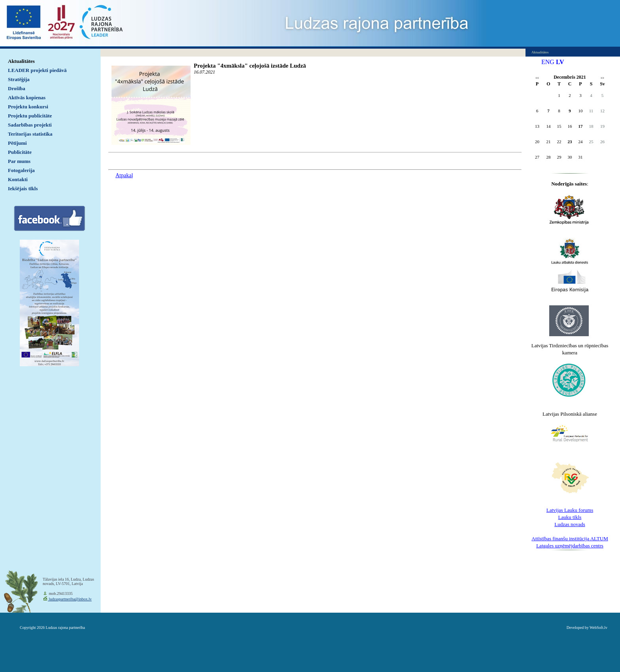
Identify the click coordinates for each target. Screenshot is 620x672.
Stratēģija (19, 79)
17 (581, 126)
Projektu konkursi (28, 107)
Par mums (19, 161)
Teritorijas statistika (30, 134)
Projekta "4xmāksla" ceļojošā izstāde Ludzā (250, 66)
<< (537, 78)
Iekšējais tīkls (23, 188)
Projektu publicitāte (30, 116)
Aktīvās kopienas (27, 97)
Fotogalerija (21, 170)
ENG (548, 62)
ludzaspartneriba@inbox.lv (70, 599)
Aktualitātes (21, 61)
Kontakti (18, 179)
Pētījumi (17, 143)
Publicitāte (20, 152)
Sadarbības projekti (30, 125)
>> (602, 78)
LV (560, 62)
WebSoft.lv (598, 628)
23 (570, 142)
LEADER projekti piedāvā (37, 70)
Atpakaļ (124, 175)
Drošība (17, 88)
